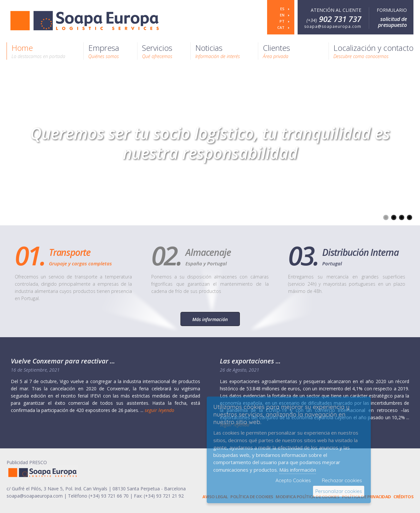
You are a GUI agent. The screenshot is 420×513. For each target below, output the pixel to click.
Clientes (276, 51)
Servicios (157, 51)
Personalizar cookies (339, 491)
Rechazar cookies (342, 480)
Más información (210, 319)
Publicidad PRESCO (27, 462)
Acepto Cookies (293, 480)
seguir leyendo (159, 410)
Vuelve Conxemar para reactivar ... (63, 361)
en (283, 15)
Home (38, 51)
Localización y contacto (373, 51)
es (283, 9)
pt (283, 21)
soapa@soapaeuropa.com (333, 26)
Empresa (104, 51)
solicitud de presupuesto (392, 22)
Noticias (218, 51)
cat (281, 27)
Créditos (403, 497)
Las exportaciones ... (250, 361)
